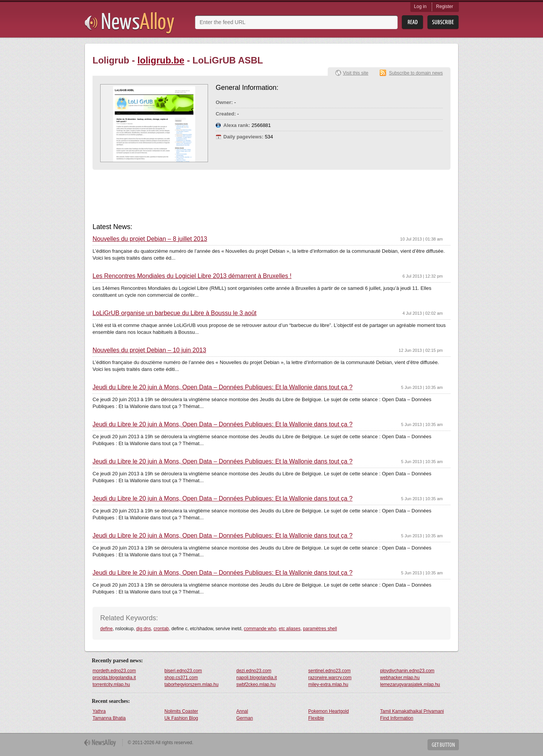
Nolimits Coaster (181, 711)
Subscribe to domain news (416, 73)
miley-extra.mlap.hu (328, 684)
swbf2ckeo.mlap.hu (256, 684)
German (245, 718)
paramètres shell (320, 629)
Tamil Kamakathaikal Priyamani (412, 711)
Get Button (443, 745)
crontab (161, 629)
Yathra (99, 711)
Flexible (316, 718)
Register (445, 7)
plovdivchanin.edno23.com (407, 671)
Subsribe (443, 22)
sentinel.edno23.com (329, 671)
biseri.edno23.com (183, 671)
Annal (242, 711)
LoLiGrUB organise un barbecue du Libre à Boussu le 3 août (175, 313)
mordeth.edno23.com (114, 671)
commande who (260, 629)
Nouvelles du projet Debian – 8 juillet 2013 (150, 239)
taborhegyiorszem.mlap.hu (191, 684)
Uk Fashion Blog (181, 718)
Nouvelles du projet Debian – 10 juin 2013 (149, 350)
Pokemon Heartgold (328, 711)
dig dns (144, 629)
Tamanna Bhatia (109, 718)
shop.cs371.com (181, 678)
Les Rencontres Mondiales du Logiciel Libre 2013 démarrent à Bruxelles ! (192, 276)
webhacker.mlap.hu (400, 678)
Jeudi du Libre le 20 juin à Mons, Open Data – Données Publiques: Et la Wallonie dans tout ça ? (223, 387)
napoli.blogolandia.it (257, 678)
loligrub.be (161, 60)
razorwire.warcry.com (330, 678)
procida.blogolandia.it (114, 678)
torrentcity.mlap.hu (111, 684)
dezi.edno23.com (254, 671)
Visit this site (356, 73)
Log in (420, 7)
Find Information (397, 718)
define (106, 629)
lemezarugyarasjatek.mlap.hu (410, 684)
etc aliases (290, 629)
